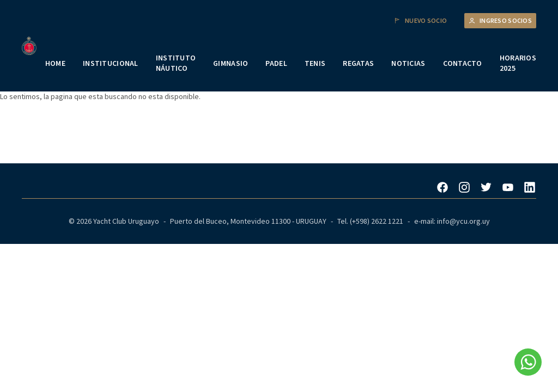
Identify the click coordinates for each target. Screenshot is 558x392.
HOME (55, 63)
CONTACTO (463, 63)
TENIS (315, 63)
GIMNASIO (231, 63)
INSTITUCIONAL (111, 63)
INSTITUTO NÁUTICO (176, 63)
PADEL (276, 63)
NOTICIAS (408, 63)
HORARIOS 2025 (518, 63)
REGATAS (358, 63)
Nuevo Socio (420, 21)
